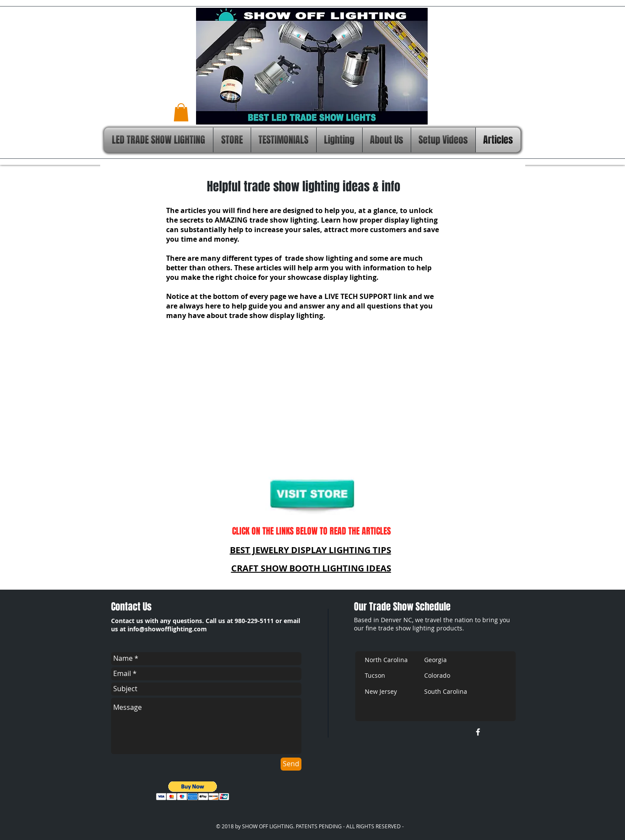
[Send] (291, 764)
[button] (181, 112)
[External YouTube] (313, 399)
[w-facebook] (478, 732)
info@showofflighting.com (167, 629)
